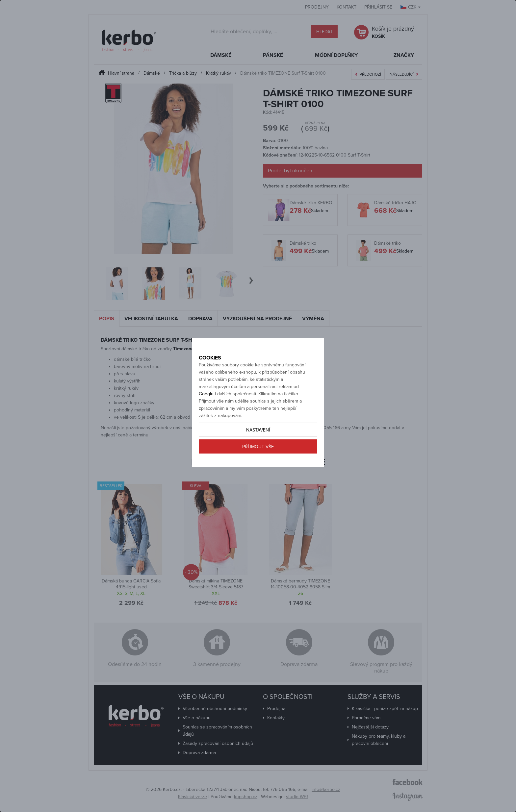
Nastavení (258, 453)
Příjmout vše (258, 470)
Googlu (206, 417)
